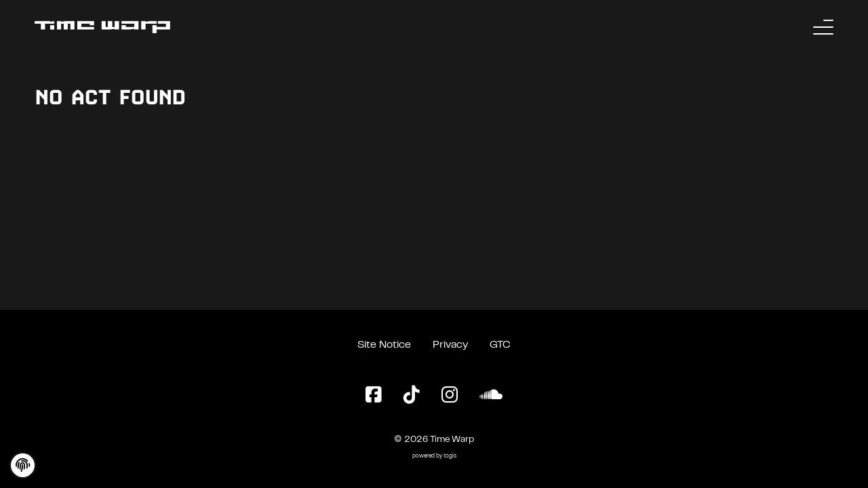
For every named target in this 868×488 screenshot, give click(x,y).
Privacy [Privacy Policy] (450, 345)
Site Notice (384, 345)
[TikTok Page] (412, 396)
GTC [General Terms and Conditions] (500, 345)
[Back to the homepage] (102, 27)
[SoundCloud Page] (491, 396)
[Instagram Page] (450, 396)
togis (450, 456)
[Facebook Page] (374, 396)
